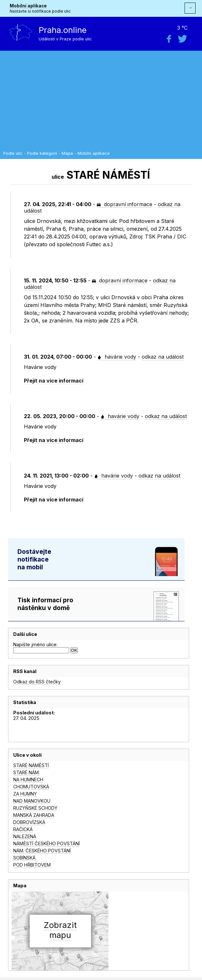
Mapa (67, 153)
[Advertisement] (101, 102)
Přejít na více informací (54, 381)
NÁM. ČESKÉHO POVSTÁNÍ (42, 851)
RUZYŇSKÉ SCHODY (35, 808)
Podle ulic (13, 153)
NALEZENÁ (25, 836)
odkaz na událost (163, 357)
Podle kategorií (42, 153)
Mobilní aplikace (28, 6)
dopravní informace (125, 204)
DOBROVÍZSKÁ (29, 822)
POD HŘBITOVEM (32, 865)
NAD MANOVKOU (32, 801)
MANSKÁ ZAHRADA (34, 815)
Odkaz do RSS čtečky (37, 682)
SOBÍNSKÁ (24, 858)
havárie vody (117, 357)
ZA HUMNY (25, 794)
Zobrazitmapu (60, 930)
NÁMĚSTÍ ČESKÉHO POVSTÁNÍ (46, 843)
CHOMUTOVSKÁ (31, 787)
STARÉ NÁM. (26, 772)
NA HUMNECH (28, 780)
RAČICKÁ (23, 829)
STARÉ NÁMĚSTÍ (31, 765)
